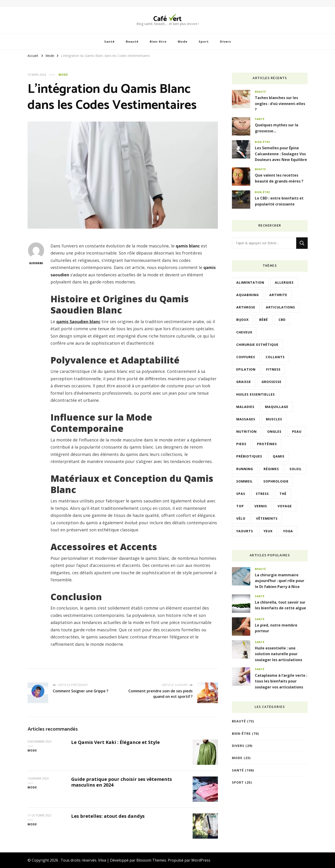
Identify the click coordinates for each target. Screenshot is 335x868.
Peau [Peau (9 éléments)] (297, 431)
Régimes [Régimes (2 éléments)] (271, 469)
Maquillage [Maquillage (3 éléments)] (277, 407)
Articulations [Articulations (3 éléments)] (280, 307)
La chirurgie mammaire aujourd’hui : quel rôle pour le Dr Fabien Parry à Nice (280, 581)
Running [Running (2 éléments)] (245, 469)
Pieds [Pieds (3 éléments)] (241, 444)
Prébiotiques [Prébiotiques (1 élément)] (249, 456)
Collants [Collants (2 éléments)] (275, 357)
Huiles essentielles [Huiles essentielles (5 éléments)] (256, 394)
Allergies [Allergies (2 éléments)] (284, 282)
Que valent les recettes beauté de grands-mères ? (279, 178)
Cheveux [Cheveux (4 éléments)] (244, 332)
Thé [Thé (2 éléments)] (283, 494)
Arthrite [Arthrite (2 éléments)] (278, 295)
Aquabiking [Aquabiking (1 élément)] (248, 295)
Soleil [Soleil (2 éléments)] (296, 469)
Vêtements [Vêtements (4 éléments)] (267, 518)
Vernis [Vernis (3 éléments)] (261, 506)
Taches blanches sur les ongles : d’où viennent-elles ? (280, 104)
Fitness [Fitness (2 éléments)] (273, 369)
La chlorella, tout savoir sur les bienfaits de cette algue (280, 605)
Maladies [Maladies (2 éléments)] (245, 407)
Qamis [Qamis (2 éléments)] (279, 456)
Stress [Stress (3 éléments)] (262, 494)
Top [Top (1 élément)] (240, 506)
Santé (109, 42)
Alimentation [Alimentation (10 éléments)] (250, 282)
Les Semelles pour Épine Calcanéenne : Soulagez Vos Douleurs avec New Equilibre (281, 154)
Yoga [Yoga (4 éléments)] (288, 531)
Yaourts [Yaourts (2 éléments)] (245, 531)
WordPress (201, 860)
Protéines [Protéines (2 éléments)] (267, 444)
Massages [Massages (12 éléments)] (246, 419)
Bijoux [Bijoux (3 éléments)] (242, 320)
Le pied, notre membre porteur (276, 628)
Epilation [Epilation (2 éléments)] (246, 369)
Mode (183, 42)
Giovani (36, 254)
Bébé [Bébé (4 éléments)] (264, 320)
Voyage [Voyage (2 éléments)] (285, 506)
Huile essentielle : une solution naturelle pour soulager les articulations (279, 654)
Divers (225, 42)
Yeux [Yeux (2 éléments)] (268, 531)
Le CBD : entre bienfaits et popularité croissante (279, 201)
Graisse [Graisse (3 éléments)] (244, 382)
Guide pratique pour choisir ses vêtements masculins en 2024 (122, 782)
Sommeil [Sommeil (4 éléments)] (245, 481)
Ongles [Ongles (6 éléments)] (274, 431)
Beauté (132, 42)
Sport (204, 42)
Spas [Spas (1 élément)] (241, 494)
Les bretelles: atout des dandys (108, 816)
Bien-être (158, 42)
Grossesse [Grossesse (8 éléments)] (272, 382)
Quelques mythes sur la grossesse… (277, 128)
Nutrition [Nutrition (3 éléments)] (246, 431)
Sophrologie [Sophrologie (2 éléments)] (276, 481)
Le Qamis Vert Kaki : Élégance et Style (115, 742)
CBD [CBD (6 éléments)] (282, 320)
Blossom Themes (151, 860)
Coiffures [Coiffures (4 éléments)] (246, 357)
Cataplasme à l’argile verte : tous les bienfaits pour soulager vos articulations (281, 681)
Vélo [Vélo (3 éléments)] (241, 518)
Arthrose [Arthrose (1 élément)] (246, 307)
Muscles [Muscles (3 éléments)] (274, 419)
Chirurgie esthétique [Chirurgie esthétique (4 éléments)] (257, 345)
